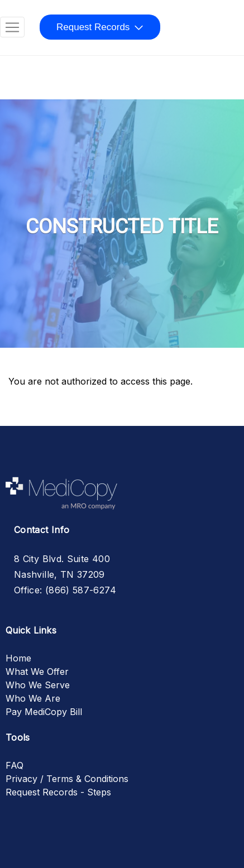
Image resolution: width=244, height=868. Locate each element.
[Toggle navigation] (12, 27)
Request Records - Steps (58, 792)
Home (18, 658)
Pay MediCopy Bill (44, 712)
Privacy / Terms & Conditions (67, 779)
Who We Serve (38, 685)
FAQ (15, 765)
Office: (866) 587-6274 (65, 590)
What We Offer (37, 672)
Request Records (93, 27)
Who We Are (33, 698)
